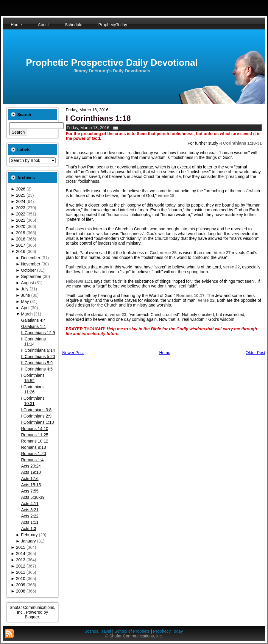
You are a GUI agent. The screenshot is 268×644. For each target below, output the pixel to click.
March (27, 314)
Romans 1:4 (32, 460)
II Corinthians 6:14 (38, 350)
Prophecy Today (168, 631)
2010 (21, 579)
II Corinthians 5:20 (38, 357)
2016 (21, 251)
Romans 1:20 (33, 454)
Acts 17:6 (30, 479)
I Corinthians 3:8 (36, 410)
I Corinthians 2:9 (36, 416)
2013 (21, 560)
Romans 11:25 (35, 435)
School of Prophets (132, 631)
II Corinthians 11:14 (33, 342)
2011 (21, 572)
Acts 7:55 (30, 491)
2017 (21, 245)
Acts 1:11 (30, 522)
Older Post (255, 353)
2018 (21, 239)
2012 (21, 566)
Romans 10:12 (35, 441)
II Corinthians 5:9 (37, 363)
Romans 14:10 (35, 429)
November (31, 264)
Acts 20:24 (31, 466)
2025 (21, 195)
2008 (21, 591)
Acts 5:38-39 (33, 497)
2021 (21, 220)
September (31, 276)
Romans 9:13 (33, 447)
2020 (21, 226)
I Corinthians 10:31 (33, 401)
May (25, 301)
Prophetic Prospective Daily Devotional (112, 63)
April (25, 308)
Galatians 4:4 (33, 320)
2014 (21, 554)
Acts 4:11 (30, 504)
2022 (21, 214)
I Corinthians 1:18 (38, 422)
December (31, 258)
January (29, 541)
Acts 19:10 (31, 472)
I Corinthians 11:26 (33, 390)
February (29, 535)
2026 (21, 189)
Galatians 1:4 (33, 326)
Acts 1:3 (29, 529)
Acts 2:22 (30, 516)
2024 (21, 201)
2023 (21, 208)
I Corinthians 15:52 (33, 378)
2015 (21, 547)
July (25, 289)
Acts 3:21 (30, 510)
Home (165, 353)
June (26, 295)
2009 (21, 585)
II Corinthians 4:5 (37, 369)
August (28, 283)
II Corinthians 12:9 (38, 333)
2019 (21, 233)
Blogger (32, 617)
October (29, 270)
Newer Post (73, 353)
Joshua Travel (98, 631)
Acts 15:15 (31, 485)
